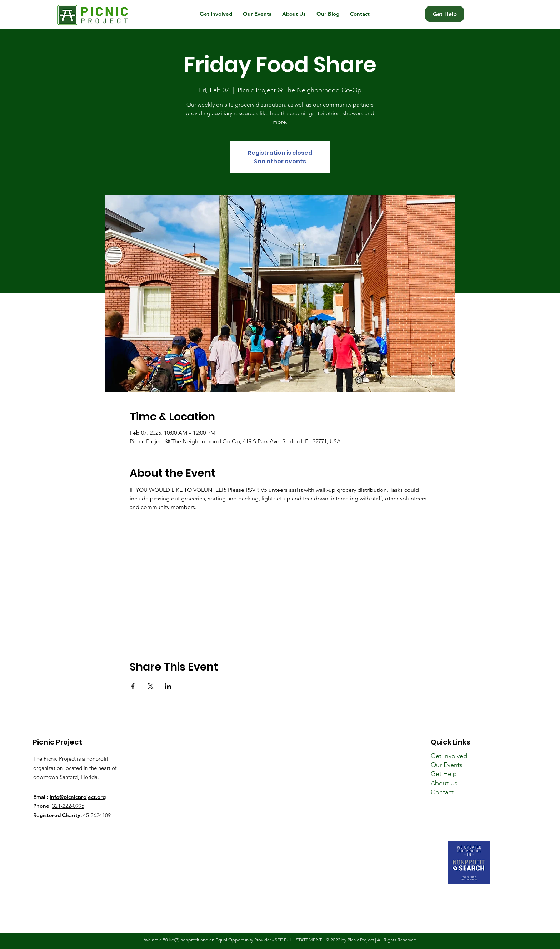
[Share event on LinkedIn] (168, 686)
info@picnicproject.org (78, 797)
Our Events (447, 765)
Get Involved (449, 756)
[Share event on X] (151, 686)
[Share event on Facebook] (133, 686)
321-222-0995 (68, 806)
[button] (216, 14)
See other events (280, 161)
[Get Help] (445, 14)
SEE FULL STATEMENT (298, 940)
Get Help (444, 774)
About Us (444, 783)
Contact (442, 792)
